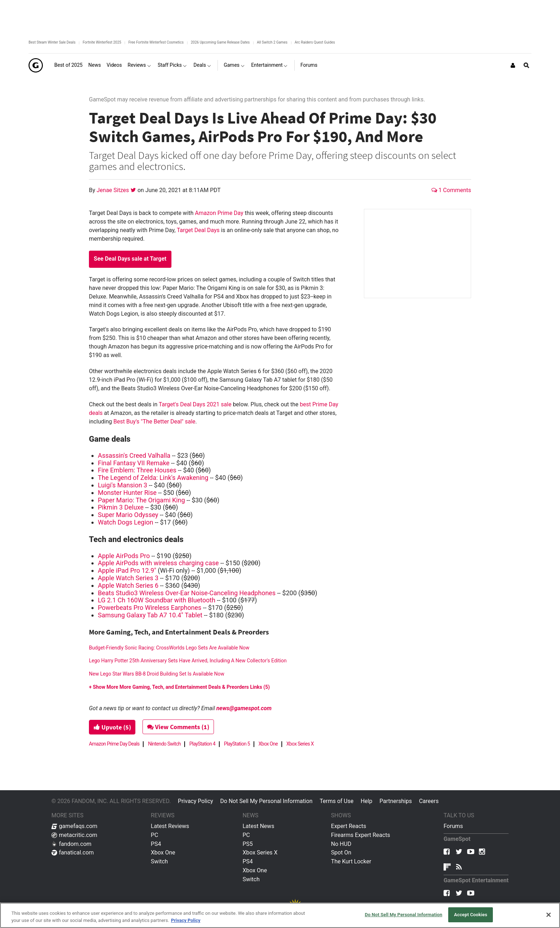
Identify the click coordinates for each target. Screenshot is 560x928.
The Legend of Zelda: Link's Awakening (153, 478)
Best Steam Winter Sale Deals (52, 42)
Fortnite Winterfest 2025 (102, 42)
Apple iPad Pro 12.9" (127, 570)
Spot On (341, 852)
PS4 (156, 844)
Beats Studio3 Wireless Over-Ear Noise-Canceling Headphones (187, 593)
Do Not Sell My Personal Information (266, 801)
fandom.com (71, 844)
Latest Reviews (170, 826)
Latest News (258, 826)
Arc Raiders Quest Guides (315, 42)
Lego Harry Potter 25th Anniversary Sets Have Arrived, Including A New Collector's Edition (188, 661)
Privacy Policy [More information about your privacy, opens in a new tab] (186, 920)
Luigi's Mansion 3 (122, 485)
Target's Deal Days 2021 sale (195, 404)
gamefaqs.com (74, 826)
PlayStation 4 (202, 744)
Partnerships (396, 801)
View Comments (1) (179, 727)
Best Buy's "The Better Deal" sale (155, 422)
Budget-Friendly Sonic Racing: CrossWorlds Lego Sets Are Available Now (169, 648)
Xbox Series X (300, 744)
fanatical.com (73, 852)
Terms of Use (337, 801)
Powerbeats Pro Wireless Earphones (150, 608)
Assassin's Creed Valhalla (134, 455)
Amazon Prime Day (219, 213)
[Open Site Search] (526, 65)
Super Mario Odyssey (128, 515)
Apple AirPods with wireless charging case (158, 563)
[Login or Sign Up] (513, 65)
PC (154, 835)
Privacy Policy (196, 801)
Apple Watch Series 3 (128, 578)
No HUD (341, 844)
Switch (159, 861)
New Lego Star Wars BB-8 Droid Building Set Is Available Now (157, 674)
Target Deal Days (198, 230)
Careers (429, 801)
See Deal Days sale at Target (130, 259)
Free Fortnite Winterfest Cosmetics (156, 42)
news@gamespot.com (244, 708)
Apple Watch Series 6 (128, 585)
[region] (280, 915)
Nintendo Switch (164, 744)
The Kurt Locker (351, 861)
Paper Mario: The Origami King (141, 500)
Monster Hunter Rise (127, 493)
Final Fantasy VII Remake (134, 463)
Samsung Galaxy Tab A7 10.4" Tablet (150, 615)
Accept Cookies (471, 915)
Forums (453, 826)
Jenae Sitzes (114, 190)
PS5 (248, 844)
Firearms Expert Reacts (361, 835)
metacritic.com (74, 835)
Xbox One (268, 744)
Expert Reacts (349, 826)
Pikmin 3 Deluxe (121, 507)
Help (367, 801)
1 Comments (451, 190)
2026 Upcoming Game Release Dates (220, 42)
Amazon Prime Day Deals (114, 744)
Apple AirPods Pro (124, 556)
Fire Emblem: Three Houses (137, 470)
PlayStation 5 (237, 744)
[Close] (549, 915)
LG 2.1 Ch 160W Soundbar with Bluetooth (157, 600)
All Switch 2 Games (272, 42)
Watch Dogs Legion (126, 522)
